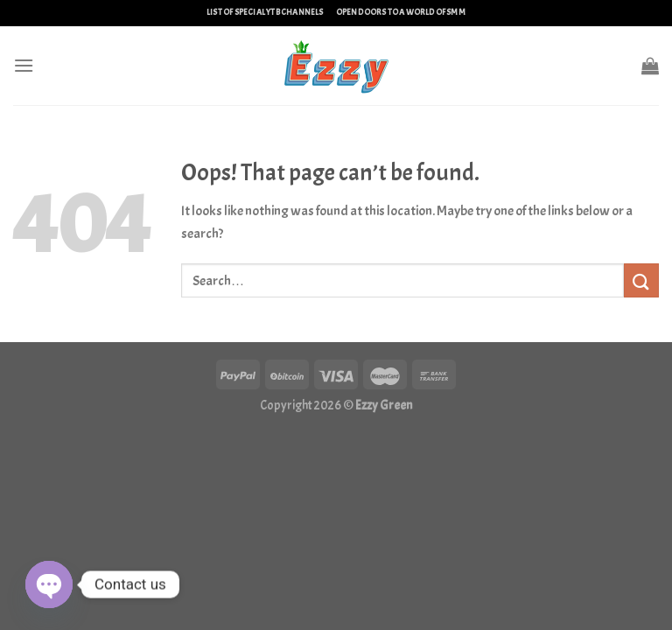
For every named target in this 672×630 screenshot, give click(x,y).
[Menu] (24, 65)
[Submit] (641, 280)
